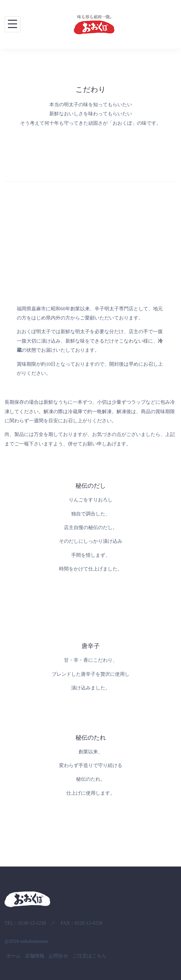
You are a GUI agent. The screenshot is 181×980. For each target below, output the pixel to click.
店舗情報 (35, 956)
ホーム (13, 956)
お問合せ (58, 956)
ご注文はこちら (89, 956)
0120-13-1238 (32, 923)
